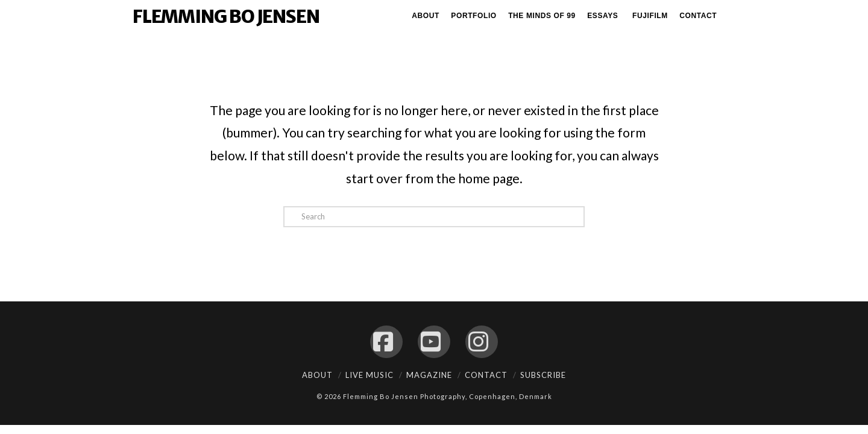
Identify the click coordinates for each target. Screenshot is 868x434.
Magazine (429, 375)
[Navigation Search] (730, 18)
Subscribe (543, 375)
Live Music (370, 375)
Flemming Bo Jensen (226, 16)
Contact (486, 375)
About (317, 375)
